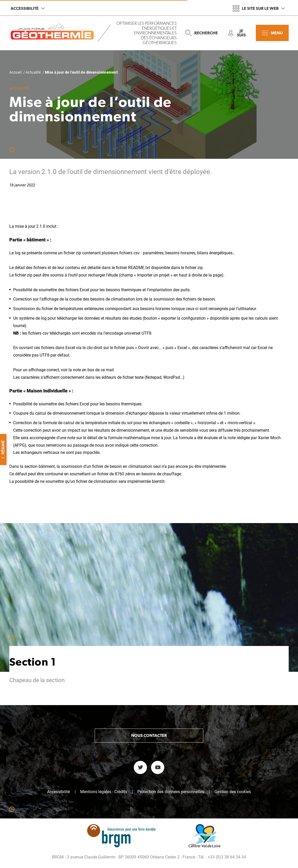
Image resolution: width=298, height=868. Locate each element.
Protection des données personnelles (171, 792)
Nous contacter (149, 735)
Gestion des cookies (233, 792)
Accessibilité (28, 8)
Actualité (33, 72)
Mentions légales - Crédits (104, 792)
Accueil (15, 72)
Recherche (202, 33)
